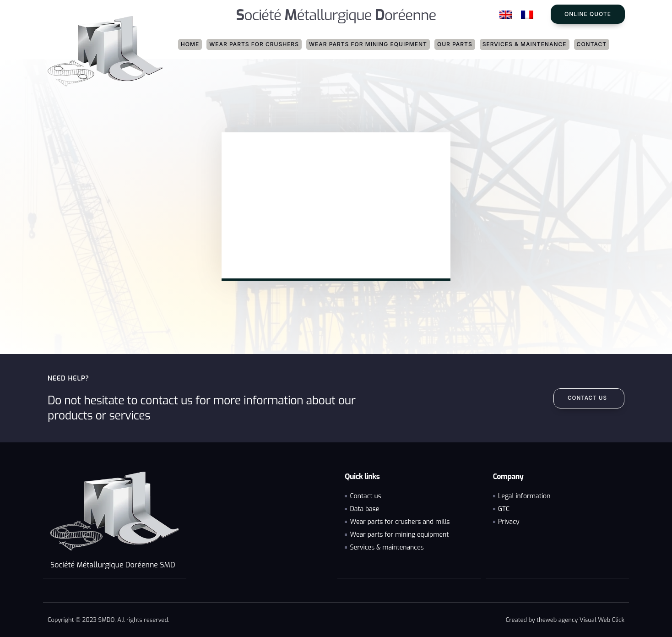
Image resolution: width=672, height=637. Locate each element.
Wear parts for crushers (254, 44)
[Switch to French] (527, 15)
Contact (592, 44)
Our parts (455, 44)
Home (190, 44)
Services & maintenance (525, 44)
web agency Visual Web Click (585, 619)
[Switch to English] (506, 15)
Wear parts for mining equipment (368, 44)
